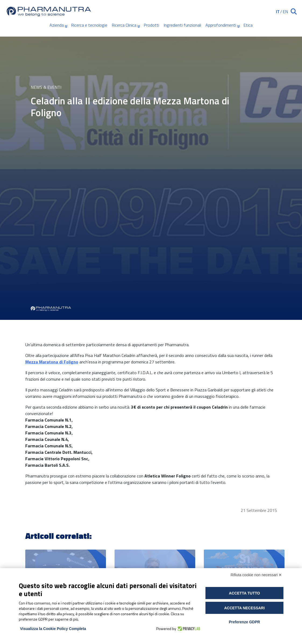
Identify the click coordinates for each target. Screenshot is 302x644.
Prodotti (151, 25)
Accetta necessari (244, 608)
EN (285, 12)
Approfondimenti (221, 25)
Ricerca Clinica (124, 25)
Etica (248, 25)
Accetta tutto (244, 593)
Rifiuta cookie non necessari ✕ (256, 575)
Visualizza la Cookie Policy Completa (53, 629)
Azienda (57, 25)
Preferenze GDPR (244, 622)
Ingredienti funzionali (182, 25)
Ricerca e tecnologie (89, 25)
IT (278, 12)
